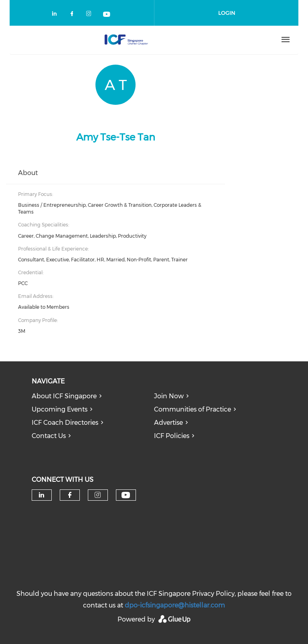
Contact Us (49, 436)
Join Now (169, 396)
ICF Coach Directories (65, 423)
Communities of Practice (192, 409)
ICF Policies (172, 436)
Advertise (168, 423)
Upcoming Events (60, 409)
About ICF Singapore (64, 396)
